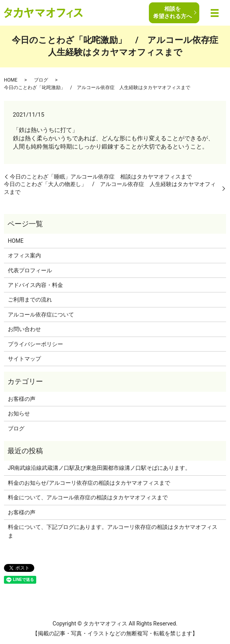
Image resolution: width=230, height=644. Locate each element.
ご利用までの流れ (30, 300)
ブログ (41, 80)
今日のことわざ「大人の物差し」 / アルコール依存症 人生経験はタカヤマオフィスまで (110, 188)
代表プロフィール (30, 270)
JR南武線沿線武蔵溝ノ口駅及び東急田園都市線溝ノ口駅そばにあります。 (99, 468)
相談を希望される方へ (172, 12)
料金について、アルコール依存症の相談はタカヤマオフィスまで (88, 497)
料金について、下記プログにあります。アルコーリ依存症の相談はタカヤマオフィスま (113, 531)
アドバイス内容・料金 (35, 285)
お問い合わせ (24, 329)
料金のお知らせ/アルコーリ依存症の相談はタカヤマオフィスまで (89, 483)
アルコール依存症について (41, 315)
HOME (11, 80)
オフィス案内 (24, 255)
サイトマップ (24, 359)
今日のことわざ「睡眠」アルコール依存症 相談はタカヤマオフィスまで (101, 177)
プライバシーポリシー (35, 344)
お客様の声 (22, 399)
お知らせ (19, 413)
